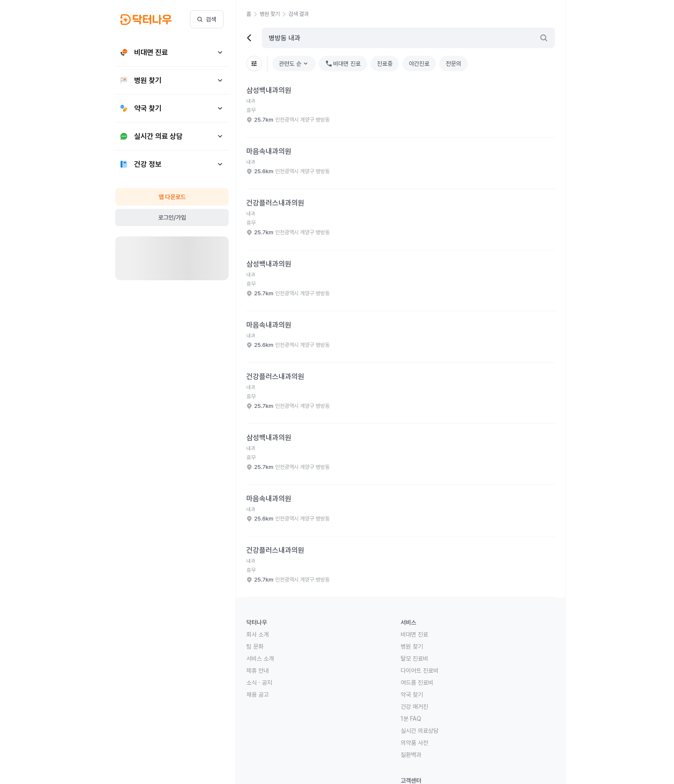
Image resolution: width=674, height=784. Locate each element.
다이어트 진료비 (420, 671)
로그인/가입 (172, 217)
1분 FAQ (411, 719)
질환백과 (411, 755)
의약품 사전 (414, 743)
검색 (207, 19)
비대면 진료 (414, 634)
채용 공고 (257, 695)
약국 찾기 (412, 695)
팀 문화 (255, 646)
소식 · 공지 (259, 683)
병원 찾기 (412, 646)
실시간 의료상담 (420, 731)
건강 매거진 (414, 707)
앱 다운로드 (172, 197)
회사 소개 (257, 634)
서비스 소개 (260, 658)
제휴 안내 (257, 671)
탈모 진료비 (414, 658)
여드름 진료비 (417, 683)
